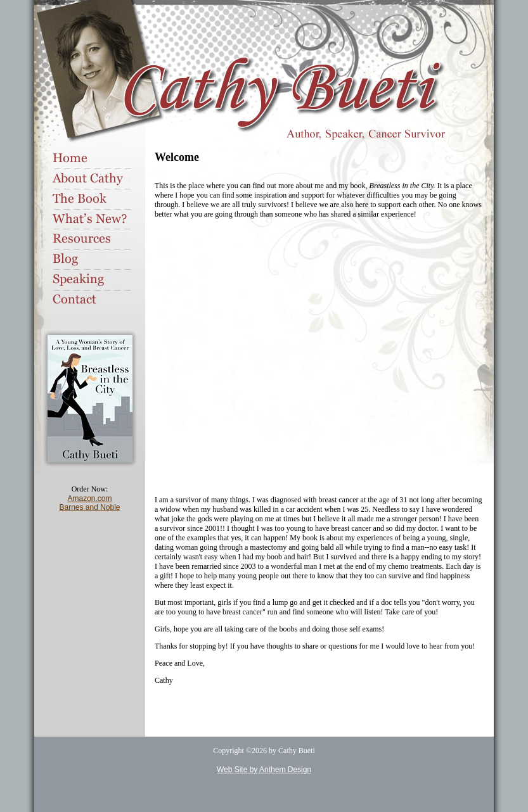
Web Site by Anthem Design (264, 770)
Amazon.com (89, 498)
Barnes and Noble (89, 507)
